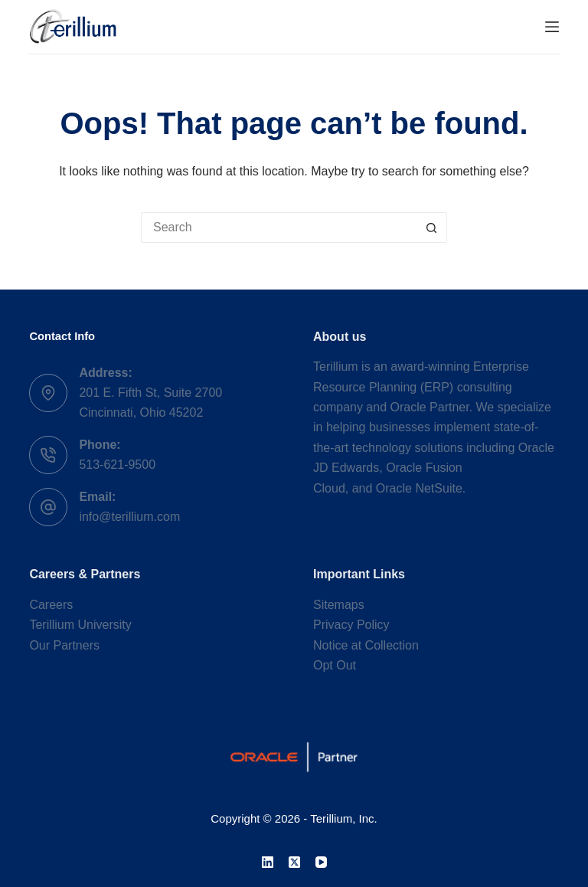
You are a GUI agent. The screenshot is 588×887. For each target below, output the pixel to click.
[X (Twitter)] (294, 862)
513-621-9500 (117, 465)
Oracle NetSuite (419, 488)
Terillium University (80, 625)
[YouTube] (321, 862)
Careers (51, 605)
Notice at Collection (366, 645)
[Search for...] (279, 227)
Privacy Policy (351, 625)
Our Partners (64, 645)
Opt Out (335, 665)
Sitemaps (339, 605)
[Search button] (432, 227)
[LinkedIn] (268, 862)
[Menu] (552, 27)
